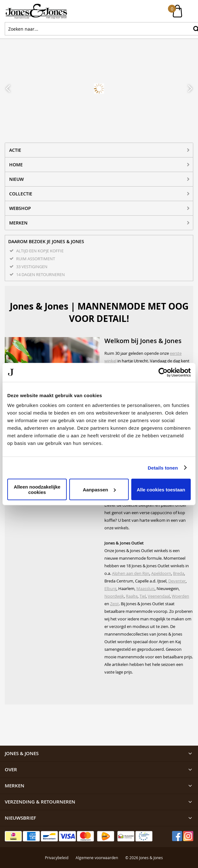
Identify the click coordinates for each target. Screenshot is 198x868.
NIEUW (16, 179)
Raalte (132, 596)
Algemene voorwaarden (97, 821)
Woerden (180, 596)
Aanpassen (99, 489)
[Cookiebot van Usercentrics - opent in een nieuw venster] (163, 372)
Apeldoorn (161, 573)
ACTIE (15, 150)
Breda (179, 573)
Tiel (143, 596)
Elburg (110, 588)
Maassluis (145, 588)
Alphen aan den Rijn (131, 573)
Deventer (177, 581)
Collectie (21, 194)
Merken (18, 223)
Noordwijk (114, 596)
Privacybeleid (57, 821)
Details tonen (163, 468)
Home (16, 165)
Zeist (114, 604)
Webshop (20, 208)
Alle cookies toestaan (161, 489)
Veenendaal (159, 596)
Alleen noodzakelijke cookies (37, 489)
